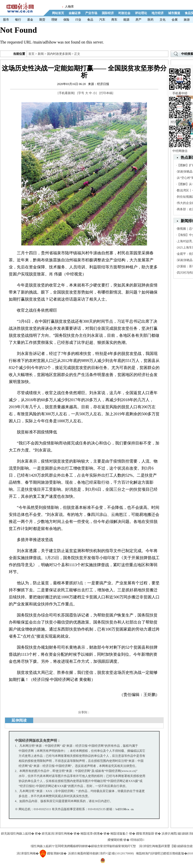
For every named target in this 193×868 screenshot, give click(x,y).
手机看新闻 (66, 93)
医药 (151, 20)
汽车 (102, 20)
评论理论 (141, 13)
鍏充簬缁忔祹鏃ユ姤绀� (18, 834)
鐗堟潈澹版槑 (145, 834)
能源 (126, 20)
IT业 (78, 20)
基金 (30, 20)
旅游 (187, 20)
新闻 (41, 54)
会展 (175, 20)
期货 (42, 20)
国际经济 (108, 13)
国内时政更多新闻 (59, 54)
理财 (54, 20)
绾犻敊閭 (137, 840)
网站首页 (58, 13)
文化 (163, 20)
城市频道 (174, 13)
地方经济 (158, 13)
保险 (66, 20)
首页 (31, 54)
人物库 (69, 7)
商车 (114, 20)
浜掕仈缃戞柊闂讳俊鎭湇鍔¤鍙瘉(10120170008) (101, 853)
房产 (138, 20)
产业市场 (91, 13)
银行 (18, 20)
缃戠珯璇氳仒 (119, 834)
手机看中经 (180, 76)
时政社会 (124, 13)
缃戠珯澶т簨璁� (92, 834)
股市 (6, 20)
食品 (90, 20)
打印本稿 (106, 93)
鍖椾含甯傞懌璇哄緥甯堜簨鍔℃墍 (113, 846)
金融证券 (75, 13)
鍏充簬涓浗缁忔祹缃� (57, 834)
